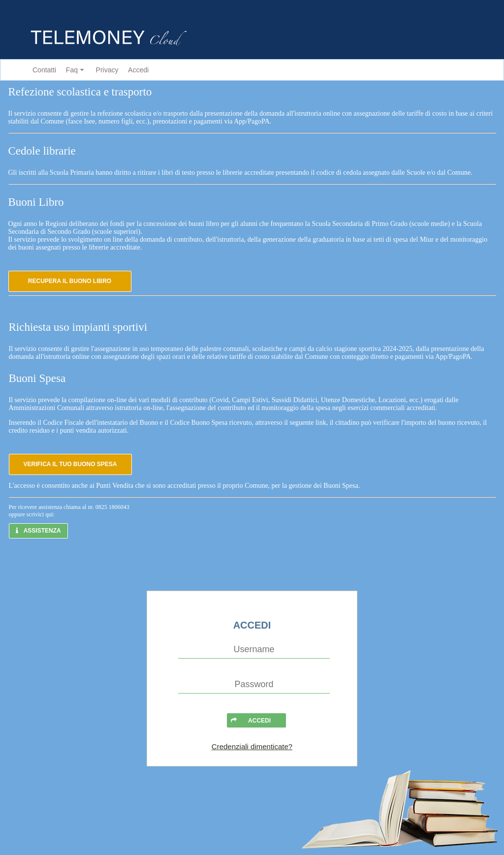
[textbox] (254, 650)
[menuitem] (42, 70)
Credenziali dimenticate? (252, 746)
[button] (70, 281)
